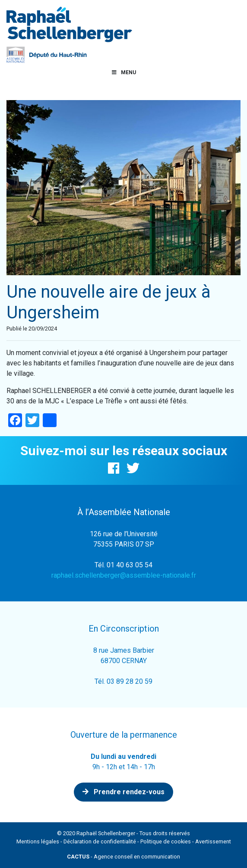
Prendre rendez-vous (123, 792)
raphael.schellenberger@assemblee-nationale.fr (124, 575)
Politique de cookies (166, 841)
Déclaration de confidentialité (100, 841)
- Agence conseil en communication (123, 857)
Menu (123, 72)
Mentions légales (38, 841)
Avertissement (213, 841)
